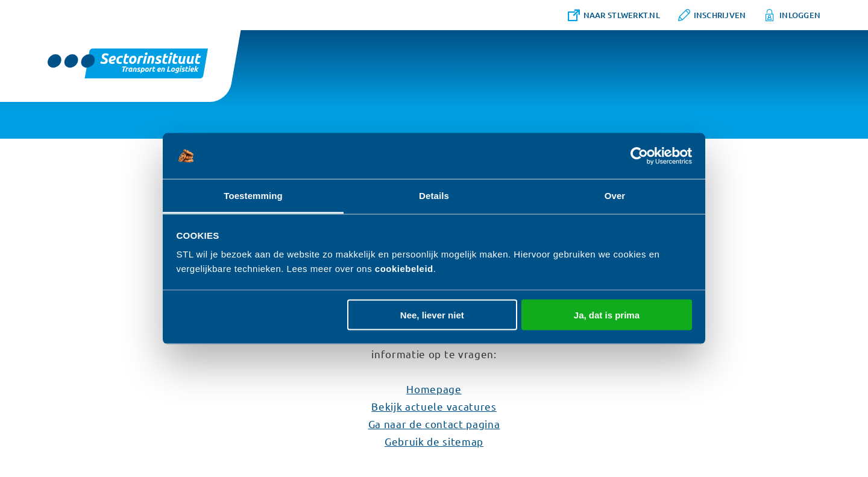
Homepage (434, 389)
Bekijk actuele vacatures (434, 406)
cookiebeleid (404, 269)
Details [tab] (434, 196)
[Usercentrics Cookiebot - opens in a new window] (639, 156)
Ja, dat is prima (607, 314)
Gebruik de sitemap (434, 441)
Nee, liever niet (432, 314)
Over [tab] (615, 196)
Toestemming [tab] (253, 196)
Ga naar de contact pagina (434, 424)
